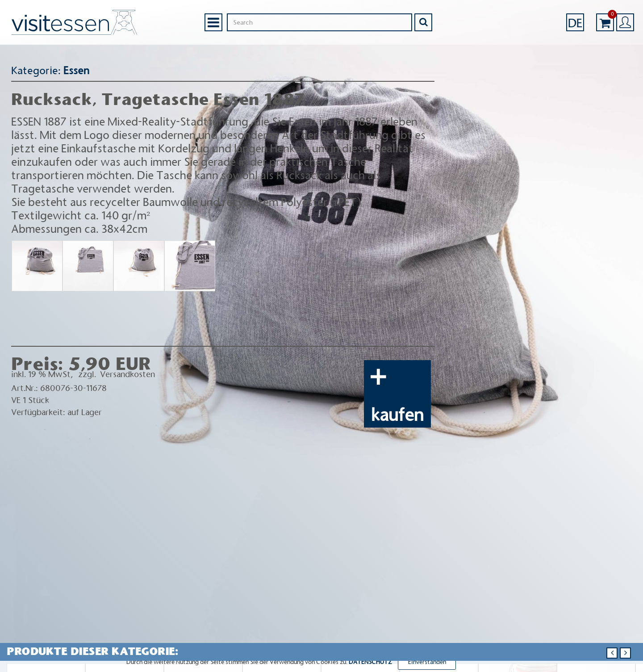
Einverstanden (427, 662)
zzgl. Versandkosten (117, 374)
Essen (76, 71)
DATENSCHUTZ (370, 662)
